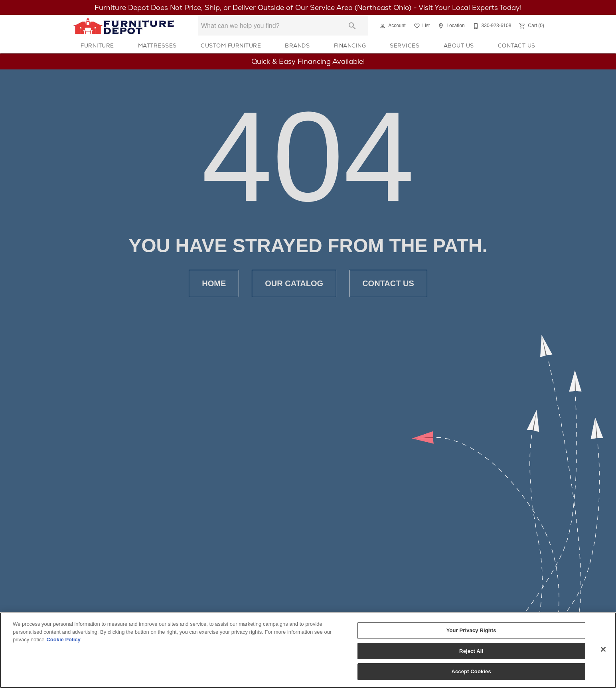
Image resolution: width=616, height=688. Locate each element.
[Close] (603, 650)
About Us (459, 45)
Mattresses (157, 45)
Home (214, 284)
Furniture (97, 45)
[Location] (450, 26)
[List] (421, 26)
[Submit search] (352, 26)
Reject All (471, 651)
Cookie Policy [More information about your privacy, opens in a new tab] (63, 640)
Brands (297, 45)
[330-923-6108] (491, 26)
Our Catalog (294, 284)
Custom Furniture (231, 45)
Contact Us (517, 45)
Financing (350, 45)
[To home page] (124, 26)
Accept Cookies (471, 672)
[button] (383, 26)
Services (405, 45)
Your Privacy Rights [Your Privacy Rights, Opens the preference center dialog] (471, 631)
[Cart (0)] (531, 26)
